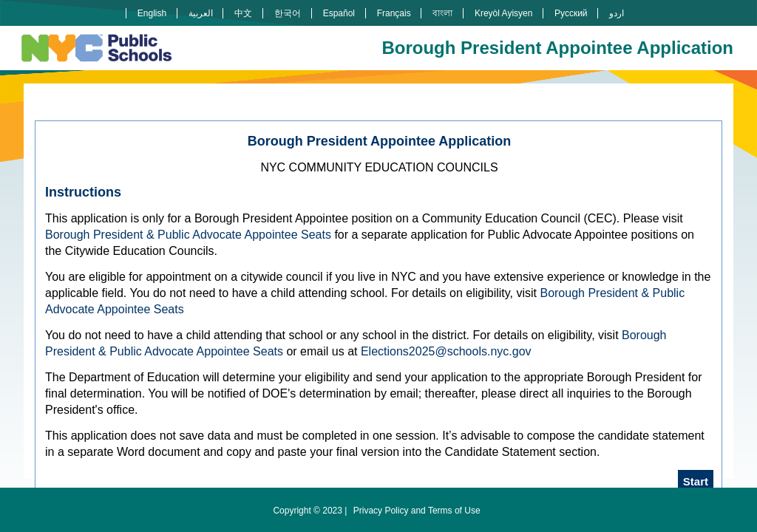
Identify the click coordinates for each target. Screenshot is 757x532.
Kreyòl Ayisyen (504, 13)
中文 (243, 13)
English (152, 13)
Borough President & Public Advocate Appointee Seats (188, 235)
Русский (571, 13)
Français (394, 13)
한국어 (288, 13)
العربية (201, 13)
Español (339, 13)
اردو (617, 13)
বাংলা (442, 13)
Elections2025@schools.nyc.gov (446, 351)
